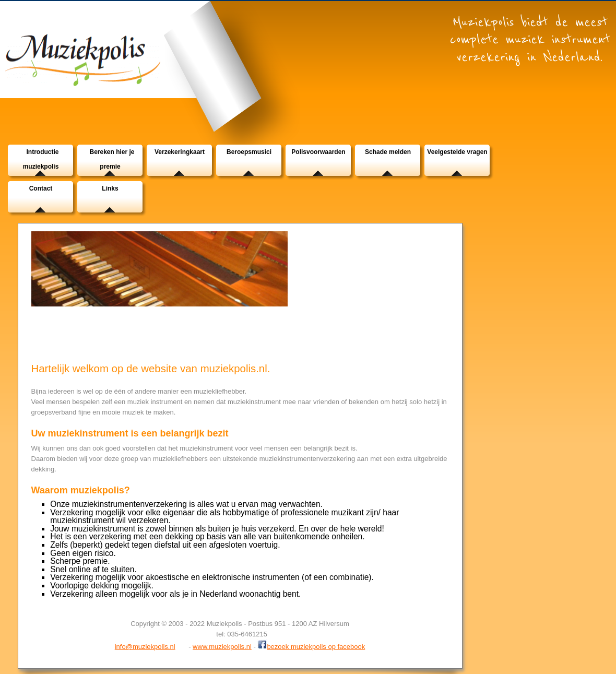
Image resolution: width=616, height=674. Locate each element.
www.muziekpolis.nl (222, 647)
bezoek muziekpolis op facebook (311, 646)
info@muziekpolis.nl (145, 647)
